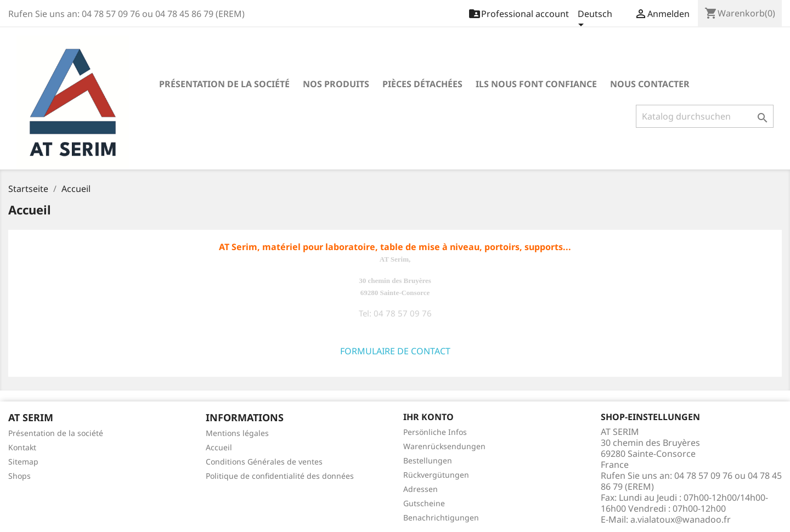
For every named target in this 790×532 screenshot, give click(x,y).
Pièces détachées (422, 84)
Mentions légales (237, 433)
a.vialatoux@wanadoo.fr (681, 519)
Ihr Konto (428, 417)
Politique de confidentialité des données (280, 476)
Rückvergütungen (436, 475)
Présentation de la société (224, 84)
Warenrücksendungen (444, 446)
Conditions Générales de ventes (264, 462)
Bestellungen (428, 460)
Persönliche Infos (435, 432)
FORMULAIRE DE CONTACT (395, 351)
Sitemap (23, 462)
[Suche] (705, 116)
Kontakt (22, 447)
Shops (19, 476)
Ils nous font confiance (536, 84)
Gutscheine (424, 503)
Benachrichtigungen (441, 517)
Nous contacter (650, 84)
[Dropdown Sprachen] (595, 20)
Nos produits (336, 84)
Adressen (421, 489)
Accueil (219, 447)
